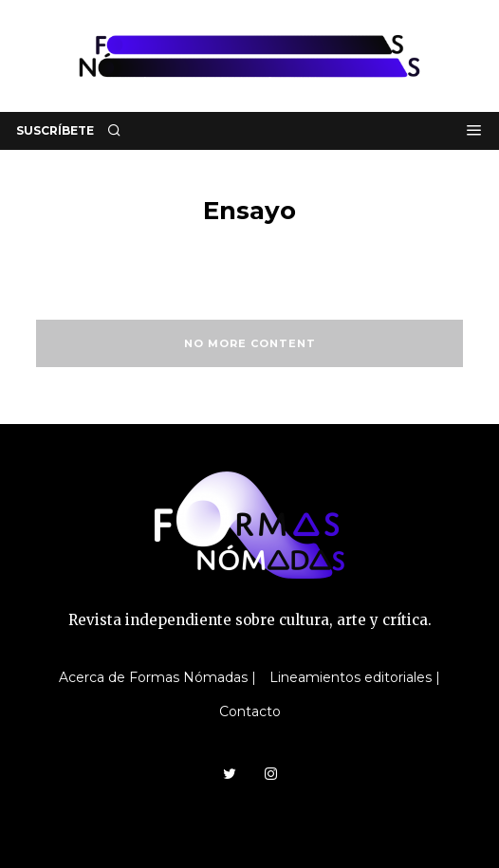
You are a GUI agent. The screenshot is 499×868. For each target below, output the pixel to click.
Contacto (250, 711)
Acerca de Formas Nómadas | (157, 677)
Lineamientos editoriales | (355, 677)
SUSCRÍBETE (55, 130)
